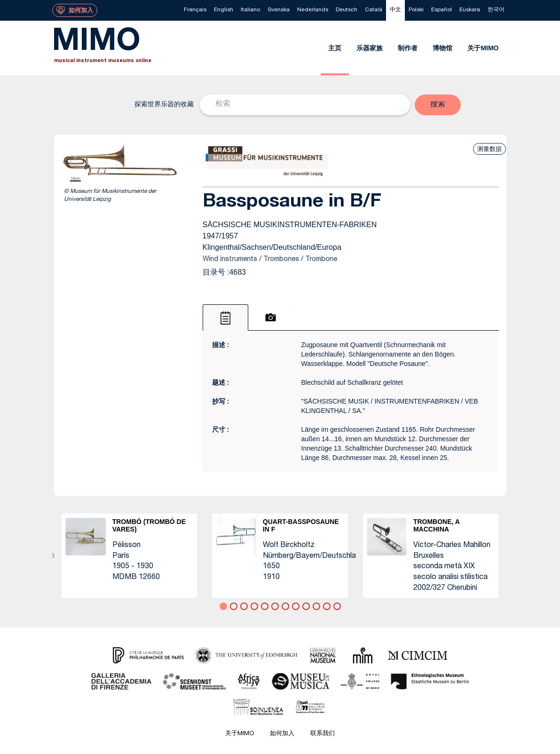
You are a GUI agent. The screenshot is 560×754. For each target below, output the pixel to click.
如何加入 (282, 734)
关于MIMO (240, 734)
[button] (438, 105)
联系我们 (323, 734)
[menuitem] (195, 10)
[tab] (225, 317)
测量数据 (489, 149)
